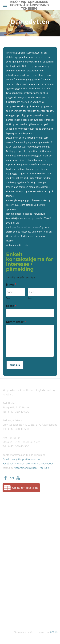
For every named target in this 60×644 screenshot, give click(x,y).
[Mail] (12, 478)
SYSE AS (54, 632)
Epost (13, 306)
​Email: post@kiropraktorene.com (22, 459)
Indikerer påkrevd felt (20, 277)
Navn (13, 284)
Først (8, 298)
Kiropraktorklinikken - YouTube (31, 468)
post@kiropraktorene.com (26, 227)
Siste (30, 298)
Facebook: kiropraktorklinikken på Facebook (28, 463)
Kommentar (17, 322)
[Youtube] (18, 478)
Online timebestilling (25, 488)
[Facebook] (6, 478)
